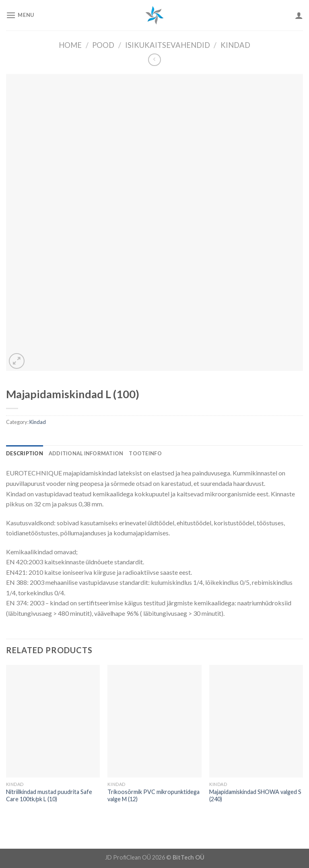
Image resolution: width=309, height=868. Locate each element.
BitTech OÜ (188, 857)
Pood (103, 45)
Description (25, 453)
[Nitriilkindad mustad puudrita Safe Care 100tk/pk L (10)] (53, 721)
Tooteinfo (145, 453)
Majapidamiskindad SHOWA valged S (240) (255, 796)
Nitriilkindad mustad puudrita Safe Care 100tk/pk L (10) (49, 796)
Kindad (235, 45)
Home (70, 45)
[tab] (25, 453)
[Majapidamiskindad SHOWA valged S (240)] (256, 721)
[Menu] (20, 15)
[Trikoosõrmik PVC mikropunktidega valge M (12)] (154, 721)
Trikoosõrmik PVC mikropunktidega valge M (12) (153, 796)
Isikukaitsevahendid (168, 45)
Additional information (86, 453)
